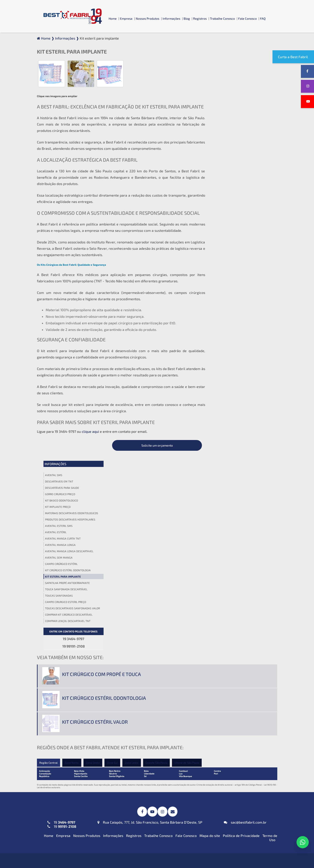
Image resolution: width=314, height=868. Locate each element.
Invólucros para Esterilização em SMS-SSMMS (151, 706)
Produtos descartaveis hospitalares (238, 141)
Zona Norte (72, 551)
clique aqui (90, 431)
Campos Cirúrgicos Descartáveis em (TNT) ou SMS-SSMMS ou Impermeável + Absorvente (156, 694)
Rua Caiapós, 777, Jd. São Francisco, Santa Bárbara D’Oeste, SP (150, 609)
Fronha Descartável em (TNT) (144, 795)
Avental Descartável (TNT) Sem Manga (71, 707)
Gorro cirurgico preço (228, 115)
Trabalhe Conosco (222, 18)
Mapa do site (210, 623)
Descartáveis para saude (230, 109)
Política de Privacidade (241, 623)
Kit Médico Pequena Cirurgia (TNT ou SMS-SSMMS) (154, 740)
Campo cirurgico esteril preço (234, 223)
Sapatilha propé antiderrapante (236, 204)
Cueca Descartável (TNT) (220, 810)
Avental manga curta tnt (231, 160)
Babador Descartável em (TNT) (145, 788)
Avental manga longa (229, 166)
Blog (187, 18)
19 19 (62, 611)
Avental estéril (224, 153)
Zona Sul (113, 551)
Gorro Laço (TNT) (214, 684)
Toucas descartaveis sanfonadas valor (241, 229)
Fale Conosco (247, 18)
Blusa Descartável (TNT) (220, 788)
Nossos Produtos (147, 18)
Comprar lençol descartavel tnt (236, 242)
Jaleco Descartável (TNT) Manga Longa (72, 745)
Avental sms (222, 96)
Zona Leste (133, 551)
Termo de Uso (270, 625)
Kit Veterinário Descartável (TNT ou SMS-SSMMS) (153, 763)
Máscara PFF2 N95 (55, 788)
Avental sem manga (227, 179)
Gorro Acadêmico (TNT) (219, 676)
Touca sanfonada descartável (234, 210)
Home (113, 18)
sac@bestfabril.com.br (245, 609)
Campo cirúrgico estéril (230, 185)
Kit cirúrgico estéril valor (95, 510)
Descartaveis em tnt (227, 103)
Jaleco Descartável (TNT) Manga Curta (71, 738)
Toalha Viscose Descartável (142, 715)
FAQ (263, 18)
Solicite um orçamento (241, 67)
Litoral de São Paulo (189, 551)
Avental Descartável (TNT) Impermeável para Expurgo (77, 678)
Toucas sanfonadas (227, 217)
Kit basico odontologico (230, 122)
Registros (200, 18)
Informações (171, 18)
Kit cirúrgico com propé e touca (101, 462)
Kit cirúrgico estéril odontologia (236, 191)
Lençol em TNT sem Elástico (223, 745)
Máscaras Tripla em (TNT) (61, 795)
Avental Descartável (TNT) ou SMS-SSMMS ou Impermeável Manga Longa (75, 697)
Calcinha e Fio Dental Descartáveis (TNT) (233, 803)
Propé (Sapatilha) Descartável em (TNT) (232, 817)
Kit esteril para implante (231, 198)
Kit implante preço (226, 128)
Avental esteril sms (227, 147)
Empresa (126, 18)
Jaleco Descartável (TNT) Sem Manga (70, 753)
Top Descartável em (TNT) (221, 825)
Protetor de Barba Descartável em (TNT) (153, 803)
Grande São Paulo (158, 551)
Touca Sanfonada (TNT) (219, 691)
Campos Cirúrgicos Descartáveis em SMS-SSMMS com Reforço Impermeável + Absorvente (154, 680)
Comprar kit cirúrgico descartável (237, 236)
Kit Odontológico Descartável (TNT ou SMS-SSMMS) (155, 751)
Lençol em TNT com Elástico (223, 738)
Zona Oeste (94, 551)
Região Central (49, 551)
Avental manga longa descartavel (237, 172)
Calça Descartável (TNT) (220, 795)
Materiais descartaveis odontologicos (240, 134)
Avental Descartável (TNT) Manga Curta (72, 688)
